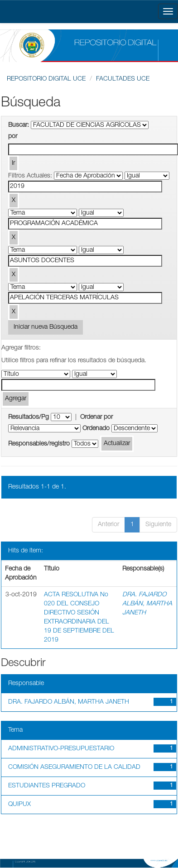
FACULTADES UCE (123, 79)
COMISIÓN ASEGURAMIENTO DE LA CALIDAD (74, 767)
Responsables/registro (39, 444)
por (13, 137)
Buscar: (19, 125)
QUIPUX (19, 805)
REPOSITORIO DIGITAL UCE (46, 79)
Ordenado (96, 429)
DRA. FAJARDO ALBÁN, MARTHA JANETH (147, 604)
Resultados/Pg (29, 417)
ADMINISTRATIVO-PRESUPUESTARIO (61, 749)
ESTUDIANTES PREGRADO (47, 786)
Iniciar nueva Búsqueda (46, 327)
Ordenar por (96, 417)
